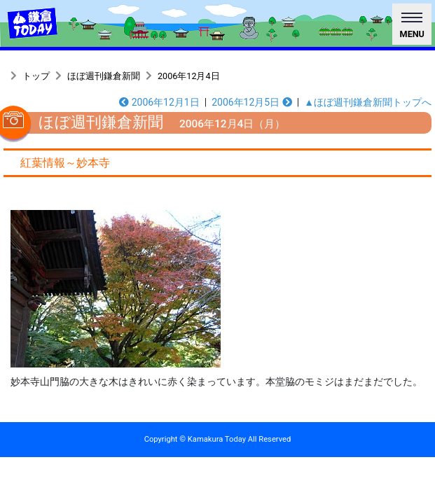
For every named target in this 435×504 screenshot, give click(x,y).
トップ (36, 76)
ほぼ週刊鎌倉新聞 (104, 76)
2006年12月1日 (159, 102)
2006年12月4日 (189, 76)
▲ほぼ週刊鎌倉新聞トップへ (368, 102)
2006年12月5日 (252, 102)
